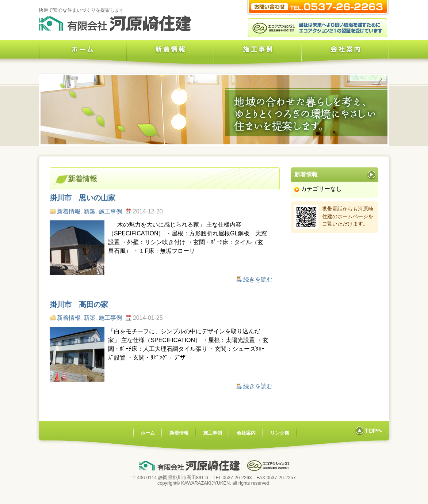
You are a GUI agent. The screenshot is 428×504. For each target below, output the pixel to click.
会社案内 (345, 55)
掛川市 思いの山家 (83, 198)
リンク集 (280, 433)
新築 (89, 211)
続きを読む (258, 279)
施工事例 (258, 55)
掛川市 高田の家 (79, 304)
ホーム (83, 55)
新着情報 (170, 55)
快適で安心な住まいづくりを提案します (81, 10)
